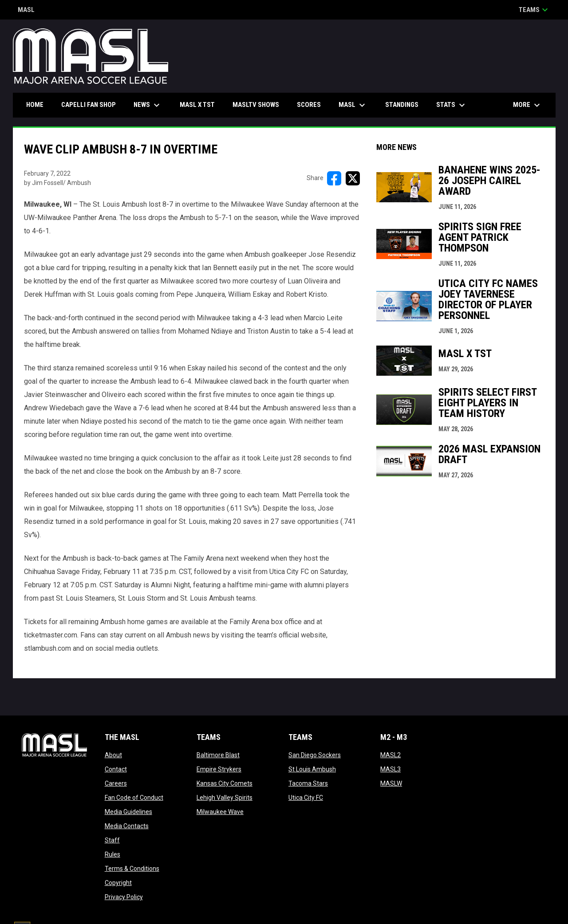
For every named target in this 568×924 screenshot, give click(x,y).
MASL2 (390, 755)
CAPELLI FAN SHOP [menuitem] (92, 104)
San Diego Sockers (315, 755)
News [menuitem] (148, 105)
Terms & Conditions (132, 869)
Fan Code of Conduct (134, 798)
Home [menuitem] (35, 105)
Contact (116, 769)
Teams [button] (534, 10)
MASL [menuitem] (353, 105)
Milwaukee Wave (220, 812)
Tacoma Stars (308, 783)
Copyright (118, 883)
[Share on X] (353, 178)
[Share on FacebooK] (334, 178)
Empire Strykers (219, 769)
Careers (116, 783)
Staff (112, 840)
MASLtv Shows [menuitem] (256, 105)
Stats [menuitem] (452, 105)
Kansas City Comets (225, 783)
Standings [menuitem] (402, 105)
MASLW (391, 783)
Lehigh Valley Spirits (225, 798)
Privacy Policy (124, 897)
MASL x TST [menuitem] (197, 105)
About (113, 755)
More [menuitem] (528, 105)
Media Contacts (127, 826)
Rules (112, 854)
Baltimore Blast (218, 755)
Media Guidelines (128, 812)
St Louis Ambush (312, 769)
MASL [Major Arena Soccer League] (26, 10)
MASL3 (390, 769)
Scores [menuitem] (309, 105)
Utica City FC (306, 798)
